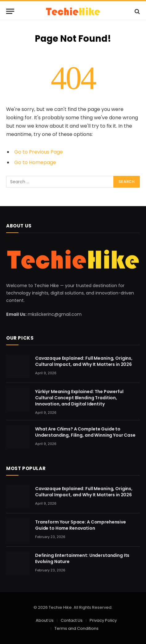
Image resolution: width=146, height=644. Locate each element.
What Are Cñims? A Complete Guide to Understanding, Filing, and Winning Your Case (85, 432)
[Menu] (10, 11)
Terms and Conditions (77, 628)
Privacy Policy (103, 620)
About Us (45, 620)
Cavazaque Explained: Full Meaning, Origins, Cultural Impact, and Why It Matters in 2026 (84, 361)
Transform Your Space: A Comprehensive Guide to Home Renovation (81, 525)
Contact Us (72, 620)
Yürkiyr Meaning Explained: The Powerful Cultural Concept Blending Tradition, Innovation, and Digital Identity (79, 398)
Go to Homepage (35, 162)
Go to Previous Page (39, 152)
